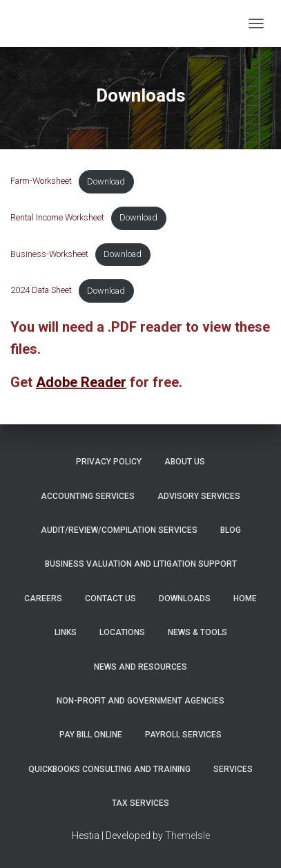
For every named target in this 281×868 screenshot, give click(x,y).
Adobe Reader (81, 382)
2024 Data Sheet (41, 291)
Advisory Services (199, 496)
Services (233, 769)
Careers (43, 598)
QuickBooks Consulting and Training (109, 769)
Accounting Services (88, 496)
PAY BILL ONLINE (91, 735)
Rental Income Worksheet (57, 217)
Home (245, 598)
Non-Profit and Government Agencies (140, 701)
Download (106, 181)
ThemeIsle (187, 836)
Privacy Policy (109, 462)
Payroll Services (183, 735)
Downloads (185, 598)
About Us (185, 462)
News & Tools (197, 632)
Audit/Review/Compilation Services (119, 530)
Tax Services (140, 803)
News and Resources (140, 667)
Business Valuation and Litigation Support (141, 564)
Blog (231, 530)
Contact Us (110, 598)
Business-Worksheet (49, 254)
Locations (122, 632)
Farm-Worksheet (41, 181)
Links (66, 632)
